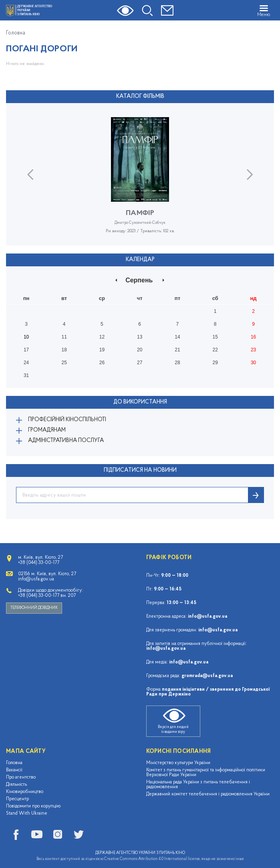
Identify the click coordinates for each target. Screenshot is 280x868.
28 (177, 363)
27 (140, 363)
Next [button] (250, 174)
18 (64, 350)
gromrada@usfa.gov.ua (207, 676)
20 (140, 350)
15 (215, 337)
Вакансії (14, 770)
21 (177, 350)
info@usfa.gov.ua (207, 617)
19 (102, 350)
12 (102, 337)
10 (26, 337)
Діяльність (16, 785)
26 (102, 363)
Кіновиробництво (25, 792)
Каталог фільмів (140, 96)
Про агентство (21, 777)
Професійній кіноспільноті (67, 420)
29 (215, 363)
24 (26, 363)
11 (64, 337)
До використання (140, 402)
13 (140, 337)
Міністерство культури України (178, 763)
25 (64, 363)
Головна (16, 33)
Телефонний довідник (34, 608)
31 (26, 375)
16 (253, 337)
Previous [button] (30, 174)
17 (26, 350)
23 (253, 350)
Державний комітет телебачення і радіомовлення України (208, 794)
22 (215, 350)
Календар (140, 260)
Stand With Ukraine (27, 813)
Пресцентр (17, 799)
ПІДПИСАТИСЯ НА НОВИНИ (140, 470)
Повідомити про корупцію (33, 806)
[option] (140, 181)
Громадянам (47, 430)
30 (253, 363)
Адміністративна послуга (66, 441)
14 (177, 337)
